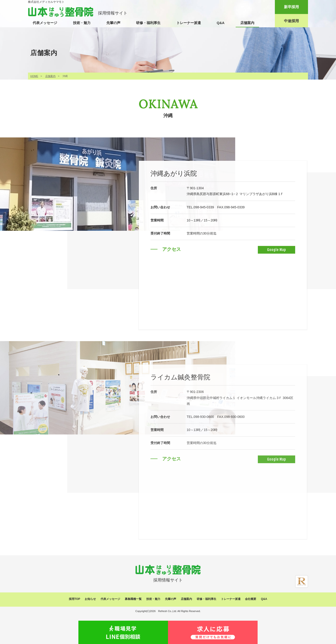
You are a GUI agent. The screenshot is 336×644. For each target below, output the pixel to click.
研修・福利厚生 (148, 23)
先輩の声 (113, 23)
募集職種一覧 (133, 599)
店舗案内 (247, 23)
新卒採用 (291, 7)
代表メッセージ (45, 23)
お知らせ (90, 599)
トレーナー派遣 (189, 23)
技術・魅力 (82, 23)
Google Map (274, 250)
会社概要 (251, 599)
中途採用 (291, 21)
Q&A (221, 23)
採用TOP (74, 599)
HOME (34, 76)
